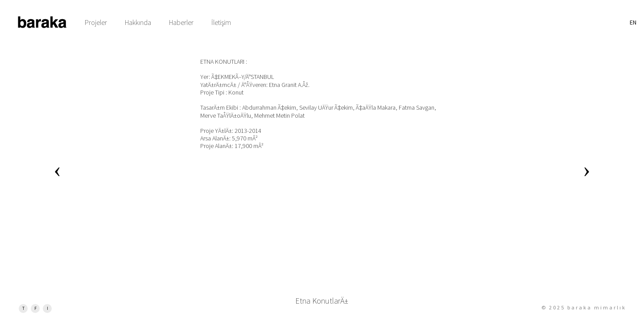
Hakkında (138, 22)
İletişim (221, 22)
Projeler (96, 22)
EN (633, 22)
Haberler (181, 22)
